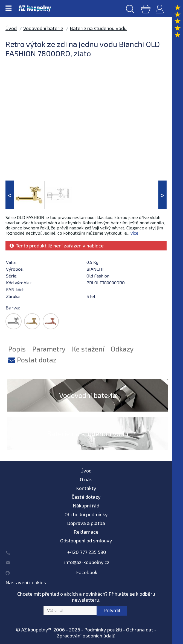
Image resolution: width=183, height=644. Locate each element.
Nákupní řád (86, 506)
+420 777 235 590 (87, 552)
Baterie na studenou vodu (98, 28)
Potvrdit (112, 611)
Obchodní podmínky (86, 514)
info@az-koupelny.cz (87, 562)
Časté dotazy (86, 497)
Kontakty (86, 488)
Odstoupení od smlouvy (86, 540)
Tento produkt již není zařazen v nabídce (57, 246)
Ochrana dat (140, 630)
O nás (86, 479)
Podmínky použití (103, 630)
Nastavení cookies (26, 582)
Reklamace (86, 532)
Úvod (11, 28)
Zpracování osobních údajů (86, 636)
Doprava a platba (86, 523)
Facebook (87, 572)
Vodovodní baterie (43, 28)
